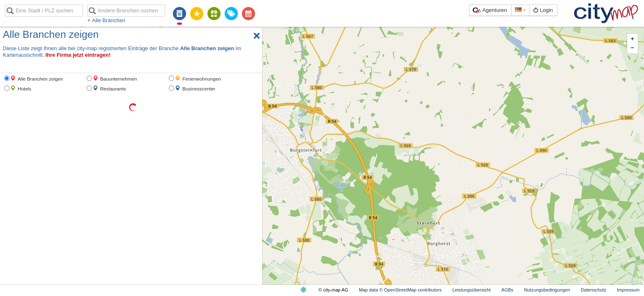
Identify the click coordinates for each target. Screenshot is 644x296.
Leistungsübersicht (471, 290)
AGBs (507, 290)
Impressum (628, 290)
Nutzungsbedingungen (547, 290)
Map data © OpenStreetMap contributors (400, 290)
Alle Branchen (109, 20)
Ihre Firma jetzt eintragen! (78, 55)
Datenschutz (593, 290)
